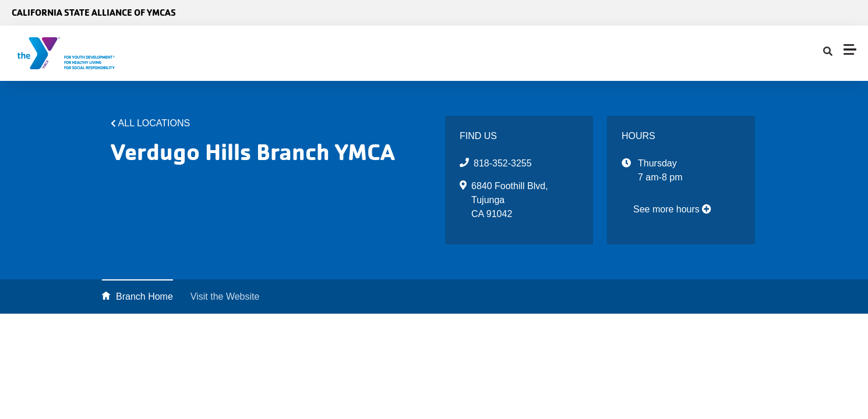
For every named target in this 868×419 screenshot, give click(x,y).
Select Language (826, 13)
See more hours (672, 209)
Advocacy (345, 54)
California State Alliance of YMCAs (94, 13)
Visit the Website (225, 297)
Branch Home (144, 297)
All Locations (154, 123)
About (286, 54)
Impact (491, 54)
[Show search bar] (532, 54)
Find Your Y (421, 54)
